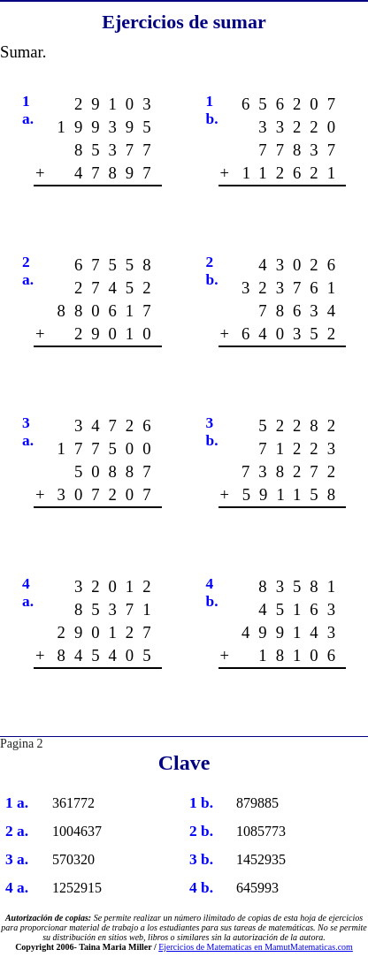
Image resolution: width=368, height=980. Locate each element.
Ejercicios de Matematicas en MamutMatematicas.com (256, 947)
